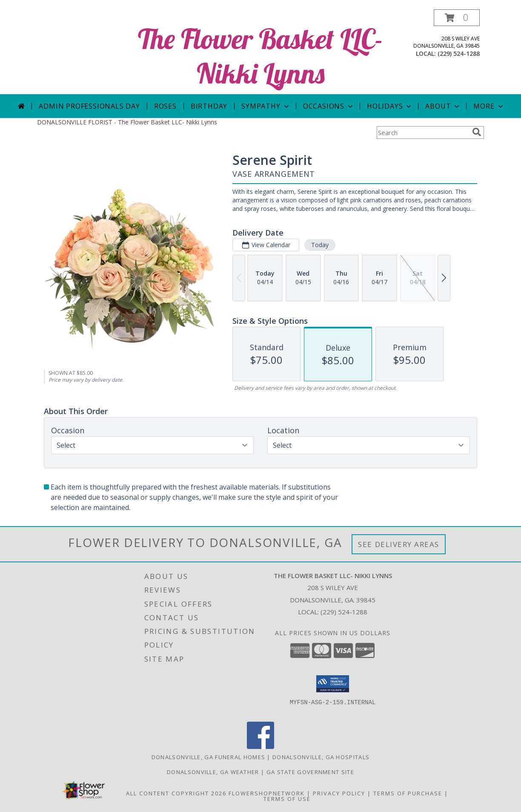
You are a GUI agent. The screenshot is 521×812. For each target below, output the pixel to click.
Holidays (390, 106)
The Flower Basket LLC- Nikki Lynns (260, 56)
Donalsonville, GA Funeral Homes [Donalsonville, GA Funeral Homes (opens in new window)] (208, 757)
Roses (165, 106)
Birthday (209, 106)
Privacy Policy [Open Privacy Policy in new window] (339, 793)
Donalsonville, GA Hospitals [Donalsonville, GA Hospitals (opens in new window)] (321, 757)
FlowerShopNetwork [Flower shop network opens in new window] (267, 793)
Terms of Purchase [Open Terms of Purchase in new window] (408, 793)
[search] (477, 132)
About (443, 106)
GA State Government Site (310, 772)
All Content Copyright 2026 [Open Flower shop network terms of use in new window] (176, 793)
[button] (457, 18)
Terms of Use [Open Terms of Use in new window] (287, 799)
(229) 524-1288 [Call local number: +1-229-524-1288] (459, 53)
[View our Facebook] (260, 747)
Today (320, 245)
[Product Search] (423, 132)
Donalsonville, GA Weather (213, 772)
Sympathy (266, 106)
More (489, 106)
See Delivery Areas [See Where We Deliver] (399, 544)
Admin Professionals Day (89, 106)
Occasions (329, 106)
